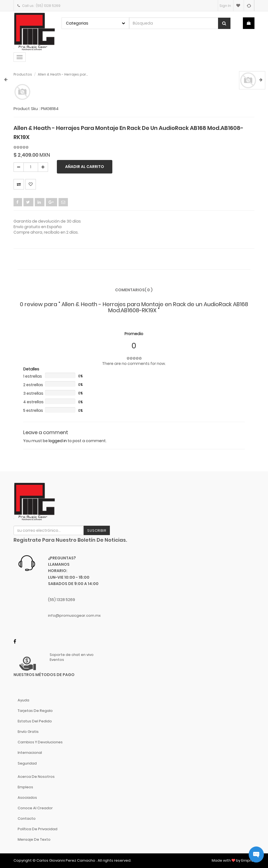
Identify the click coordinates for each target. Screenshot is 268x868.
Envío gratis (28, 732)
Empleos (25, 787)
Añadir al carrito (85, 167)
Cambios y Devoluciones (40, 742)
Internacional (30, 753)
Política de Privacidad (38, 829)
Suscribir (97, 531)
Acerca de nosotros (36, 777)
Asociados (27, 798)
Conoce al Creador (35, 808)
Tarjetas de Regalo (35, 711)
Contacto (27, 818)
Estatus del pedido (35, 721)
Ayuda (23, 700)
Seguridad (27, 763)
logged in (58, 441)
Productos (23, 74)
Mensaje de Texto (34, 839)
